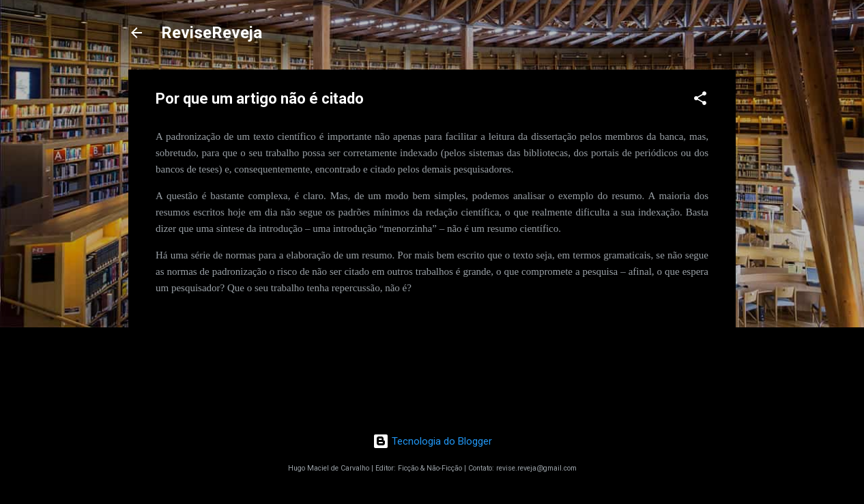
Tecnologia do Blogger (432, 441)
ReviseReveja (212, 33)
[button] (700, 101)
